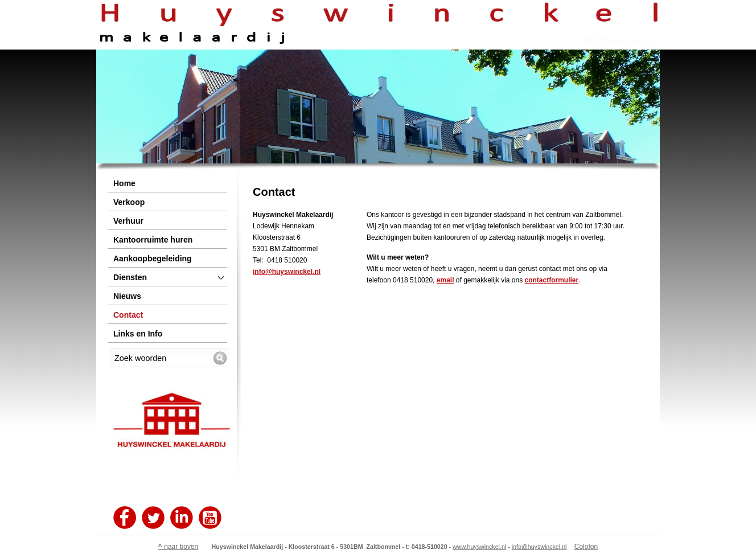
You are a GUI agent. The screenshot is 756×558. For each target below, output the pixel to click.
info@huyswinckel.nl (287, 272)
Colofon (586, 547)
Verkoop (129, 202)
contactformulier (552, 280)
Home (124, 183)
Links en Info (138, 334)
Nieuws (127, 296)
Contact (128, 315)
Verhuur (128, 221)
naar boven (178, 547)
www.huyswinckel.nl (479, 547)
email (445, 280)
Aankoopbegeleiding (153, 259)
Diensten (130, 277)
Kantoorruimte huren (153, 240)
